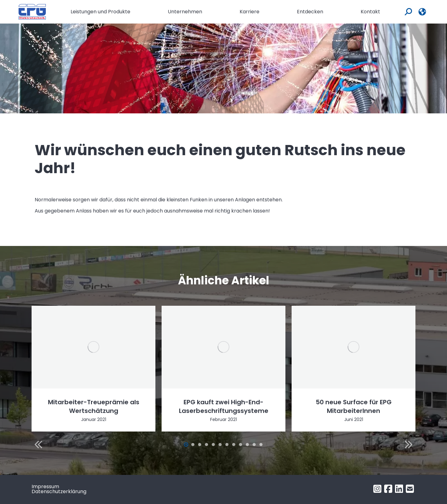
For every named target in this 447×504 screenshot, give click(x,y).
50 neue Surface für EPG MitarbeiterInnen (354, 406)
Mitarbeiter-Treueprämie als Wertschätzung (94, 406)
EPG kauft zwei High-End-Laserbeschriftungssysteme (224, 406)
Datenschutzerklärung (59, 491)
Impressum (45, 486)
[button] (38, 445)
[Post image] (93, 347)
